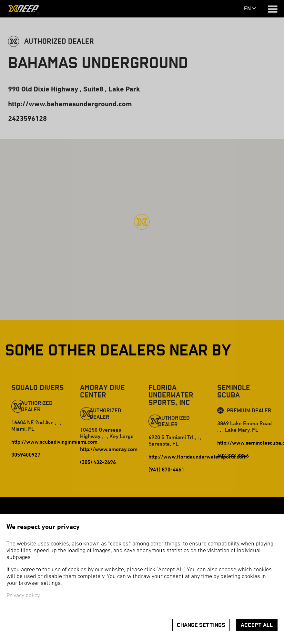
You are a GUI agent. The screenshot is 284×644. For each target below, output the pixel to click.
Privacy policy (23, 596)
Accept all (257, 625)
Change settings (201, 625)
